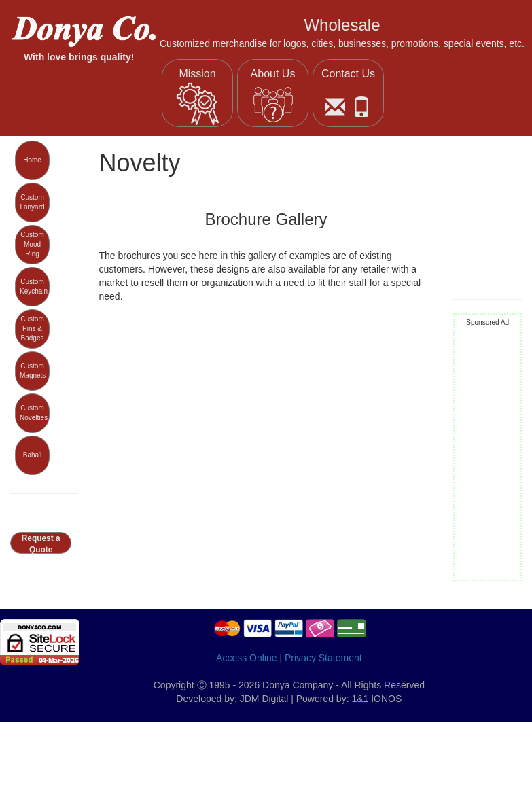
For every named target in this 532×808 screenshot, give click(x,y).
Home (32, 160)
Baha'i (33, 455)
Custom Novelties (34, 413)
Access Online (246, 658)
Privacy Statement (323, 658)
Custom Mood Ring (32, 245)
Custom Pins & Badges (32, 329)
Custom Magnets (33, 371)
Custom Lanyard (32, 202)
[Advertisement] (488, 454)
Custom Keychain (34, 286)
